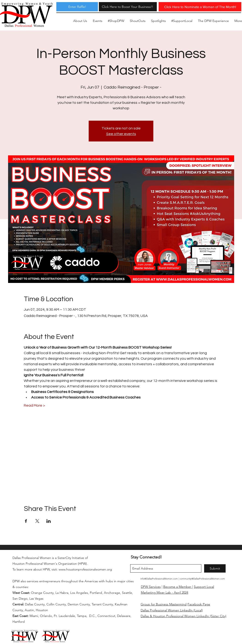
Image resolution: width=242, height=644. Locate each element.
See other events (121, 134)
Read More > (34, 405)
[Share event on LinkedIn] (49, 521)
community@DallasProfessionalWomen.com (202, 579)
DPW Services (151, 587)
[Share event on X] (37, 521)
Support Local (204, 587)
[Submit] (215, 568)
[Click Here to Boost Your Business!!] (127, 7)
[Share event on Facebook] (26, 521)
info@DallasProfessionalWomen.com (159, 579)
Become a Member (178, 587)
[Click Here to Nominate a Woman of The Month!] (200, 7)
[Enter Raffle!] (77, 7)
